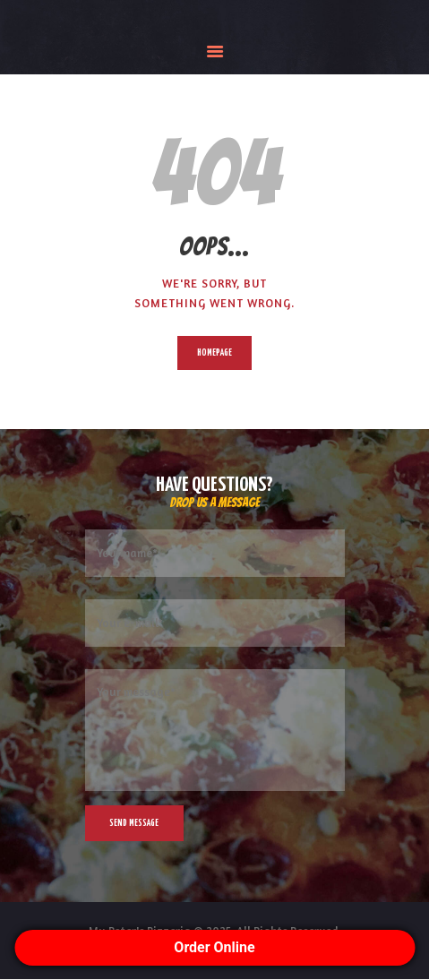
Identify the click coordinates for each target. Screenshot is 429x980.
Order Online (214, 947)
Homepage (214, 353)
